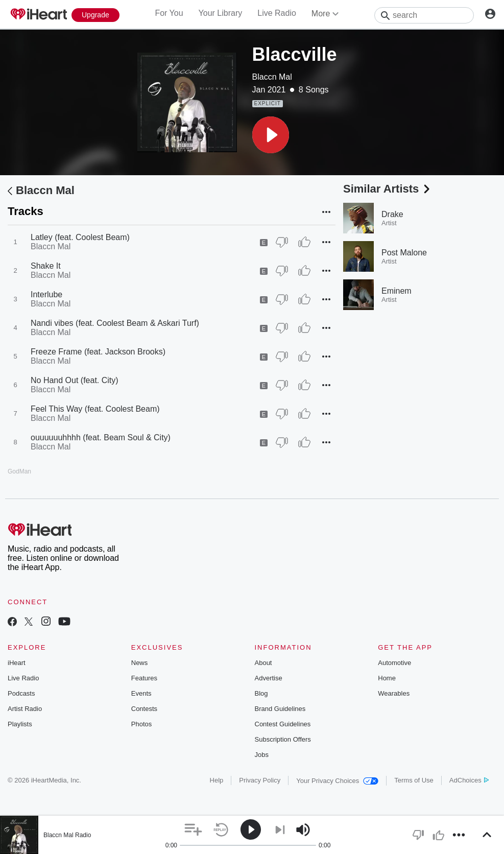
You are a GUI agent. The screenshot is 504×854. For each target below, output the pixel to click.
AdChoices (469, 780)
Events (141, 693)
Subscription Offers (283, 739)
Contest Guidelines (283, 724)
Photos (141, 724)
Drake (392, 214)
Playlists (20, 724)
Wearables (394, 693)
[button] (271, 135)
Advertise (269, 678)
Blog (261, 693)
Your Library (221, 13)
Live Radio (277, 13)
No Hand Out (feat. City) (75, 380)
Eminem (397, 291)
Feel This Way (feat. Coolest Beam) (95, 409)
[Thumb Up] (304, 242)
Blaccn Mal (272, 77)
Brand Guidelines (280, 709)
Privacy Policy (260, 780)
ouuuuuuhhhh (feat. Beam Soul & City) (101, 437)
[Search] (424, 15)
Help (217, 780)
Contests (144, 709)
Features (144, 678)
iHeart (17, 663)
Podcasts (21, 693)
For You (169, 13)
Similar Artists (388, 189)
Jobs (262, 755)
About (263, 663)
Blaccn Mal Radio (67, 835)
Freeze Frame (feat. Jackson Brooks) (98, 352)
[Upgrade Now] (95, 15)
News (140, 663)
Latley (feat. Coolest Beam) (80, 237)
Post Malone (404, 253)
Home (387, 678)
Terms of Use (414, 780)
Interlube (46, 294)
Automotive (394, 663)
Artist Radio (25, 709)
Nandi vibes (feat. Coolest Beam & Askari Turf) (115, 323)
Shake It (46, 266)
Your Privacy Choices (337, 781)
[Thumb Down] (282, 242)
